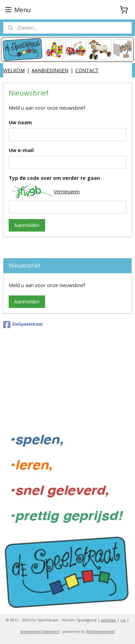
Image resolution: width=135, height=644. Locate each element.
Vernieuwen (67, 191)
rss (123, 620)
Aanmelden (27, 225)
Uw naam (20, 122)
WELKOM (14, 70)
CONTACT (87, 70)
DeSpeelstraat (23, 325)
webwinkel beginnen (40, 631)
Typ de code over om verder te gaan (54, 178)
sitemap (108, 620)
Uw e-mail (21, 150)
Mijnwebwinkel (100, 631)
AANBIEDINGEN (50, 70)
